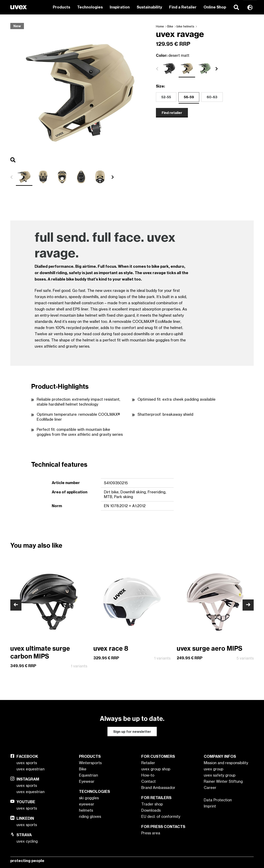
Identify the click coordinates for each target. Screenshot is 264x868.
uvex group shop (156, 769)
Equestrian (88, 775)
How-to (148, 775)
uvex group (214, 769)
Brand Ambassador (158, 787)
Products (61, 7)
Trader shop (152, 804)
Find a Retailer (183, 7)
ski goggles (89, 798)
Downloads (151, 810)
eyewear (87, 804)
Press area (151, 833)
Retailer (148, 763)
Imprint (210, 806)
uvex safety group (220, 775)
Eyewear (87, 781)
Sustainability (149, 7)
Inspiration (120, 7)
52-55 (166, 97)
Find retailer (172, 113)
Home (160, 26)
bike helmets (185, 26)
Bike (170, 26)
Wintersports (90, 763)
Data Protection (218, 800)
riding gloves (90, 816)
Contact (148, 781)
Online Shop (215, 7)
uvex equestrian (31, 769)
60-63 (212, 97)
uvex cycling (27, 841)
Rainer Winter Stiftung (223, 781)
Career (210, 787)
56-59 (189, 97)
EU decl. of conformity (161, 816)
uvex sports (27, 763)
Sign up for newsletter (132, 732)
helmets (86, 810)
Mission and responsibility (226, 763)
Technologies (90, 7)
